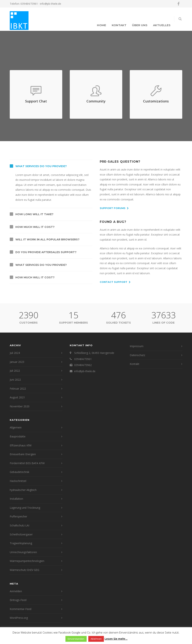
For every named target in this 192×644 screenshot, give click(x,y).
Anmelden (16, 591)
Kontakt (119, 25)
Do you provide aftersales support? (46, 252)
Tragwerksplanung (21, 543)
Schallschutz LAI (19, 525)
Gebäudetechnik (19, 472)
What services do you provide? (41, 166)
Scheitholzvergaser (21, 534)
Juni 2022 (15, 380)
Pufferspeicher (18, 516)
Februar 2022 (18, 389)
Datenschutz (137, 355)
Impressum (137, 346)
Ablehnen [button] (96, 639)
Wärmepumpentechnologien (27, 561)
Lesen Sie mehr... (116, 639)
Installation (16, 499)
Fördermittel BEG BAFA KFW (27, 463)
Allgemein (16, 427)
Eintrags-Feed (18, 600)
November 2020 (20, 406)
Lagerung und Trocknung (25, 508)
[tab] (51, 166)
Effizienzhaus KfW (21, 445)
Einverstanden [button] (76, 639)
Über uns (140, 25)
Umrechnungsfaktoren (23, 552)
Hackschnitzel (18, 481)
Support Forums (114, 208)
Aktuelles (162, 25)
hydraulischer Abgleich (23, 490)
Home (102, 25)
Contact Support (115, 282)
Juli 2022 (15, 371)
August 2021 (17, 397)
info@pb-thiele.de (51, 4)
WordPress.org (19, 618)
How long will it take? (34, 214)
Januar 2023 (17, 362)
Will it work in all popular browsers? (47, 239)
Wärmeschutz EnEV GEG (24, 570)
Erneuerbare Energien (23, 454)
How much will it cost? (35, 227)
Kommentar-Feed (21, 609)
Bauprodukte (18, 436)
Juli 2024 (15, 353)
